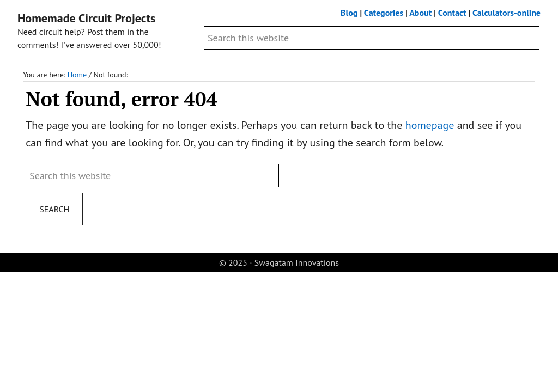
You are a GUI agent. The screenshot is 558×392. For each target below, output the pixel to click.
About (420, 13)
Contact (452, 13)
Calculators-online (507, 13)
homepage (430, 125)
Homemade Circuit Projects (86, 18)
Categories (384, 13)
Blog (349, 13)
